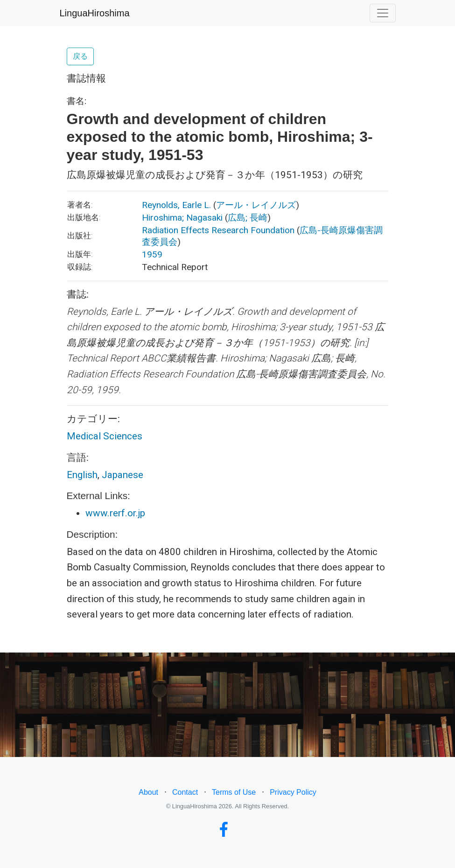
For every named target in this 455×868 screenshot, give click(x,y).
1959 (152, 254)
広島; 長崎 (248, 218)
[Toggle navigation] (383, 13)
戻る (80, 56)
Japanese (122, 475)
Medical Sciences (105, 436)
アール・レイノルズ (256, 205)
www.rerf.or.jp (115, 513)
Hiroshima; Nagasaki (182, 218)
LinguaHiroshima (95, 13)
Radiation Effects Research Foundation (218, 230)
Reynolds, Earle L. (176, 205)
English (82, 475)
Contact (185, 792)
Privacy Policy (293, 792)
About (148, 792)
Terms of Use (234, 792)
